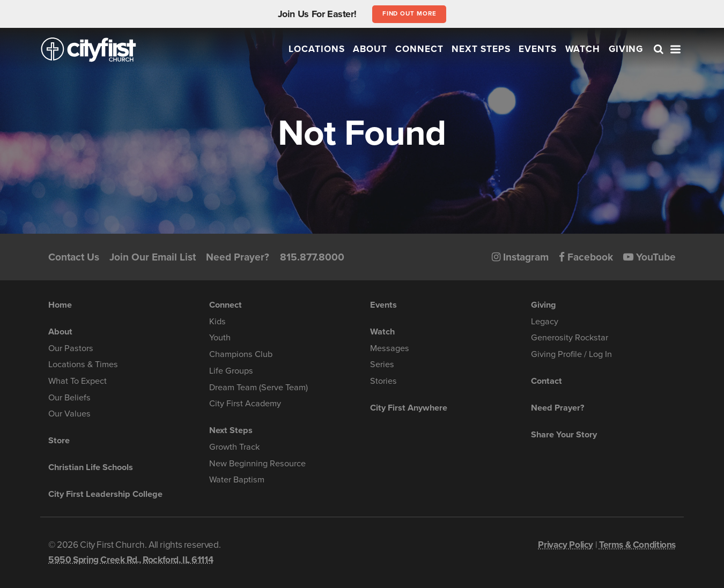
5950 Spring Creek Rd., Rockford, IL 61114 (131, 560)
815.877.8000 (312, 257)
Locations (317, 49)
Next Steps (481, 49)
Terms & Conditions (637, 545)
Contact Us (74, 257)
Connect (419, 49)
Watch (583, 49)
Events (538, 49)
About (370, 49)
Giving (626, 49)
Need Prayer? (238, 257)
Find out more (409, 13)
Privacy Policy (566, 545)
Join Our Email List (153, 257)
